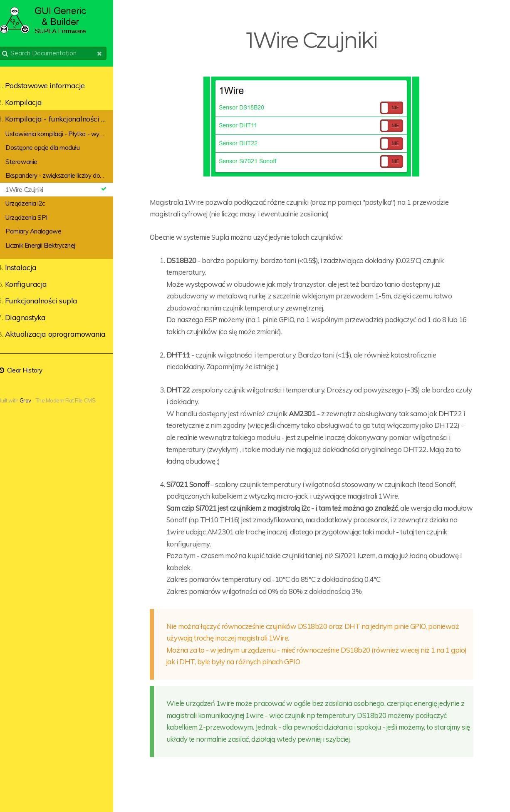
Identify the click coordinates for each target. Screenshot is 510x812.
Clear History (29, 370)
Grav (35, 400)
